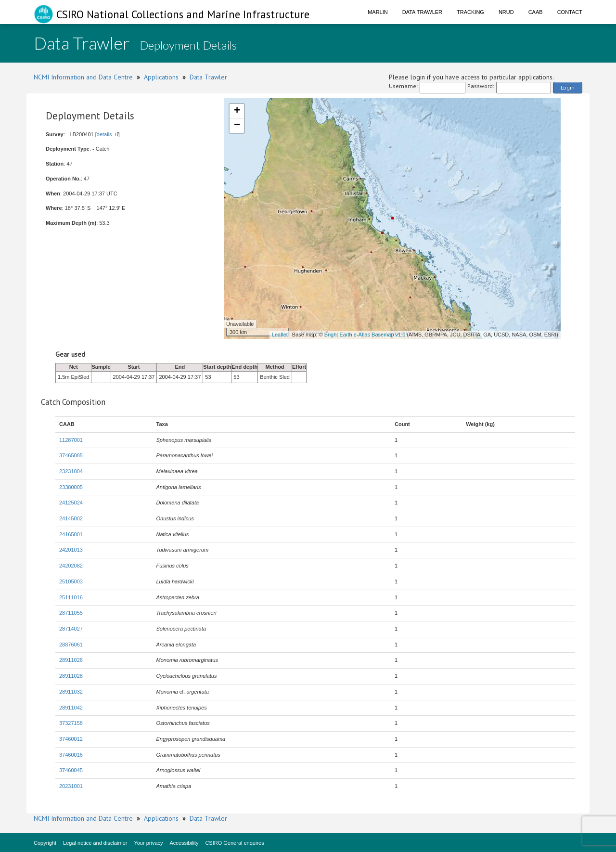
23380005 (71, 487)
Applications (161, 77)
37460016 (71, 755)
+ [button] (237, 111)
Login (568, 87)
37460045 (71, 770)
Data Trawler (422, 12)
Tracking (470, 12)
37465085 (71, 455)
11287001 (71, 440)
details (104, 134)
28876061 (71, 645)
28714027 (71, 629)
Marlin (378, 12)
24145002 (71, 518)
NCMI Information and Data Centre (83, 77)
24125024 (71, 503)
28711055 (71, 613)
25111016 (71, 597)
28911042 (71, 708)
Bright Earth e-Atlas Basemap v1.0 (365, 335)
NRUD (506, 12)
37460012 (71, 739)
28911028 (71, 676)
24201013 (71, 550)
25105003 (71, 581)
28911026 (71, 660)
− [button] (237, 126)
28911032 (71, 692)
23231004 (71, 471)
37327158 (71, 723)
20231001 (71, 786)
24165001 (71, 534)
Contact (570, 12)
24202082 (71, 566)
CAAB (536, 12)
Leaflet (280, 335)
